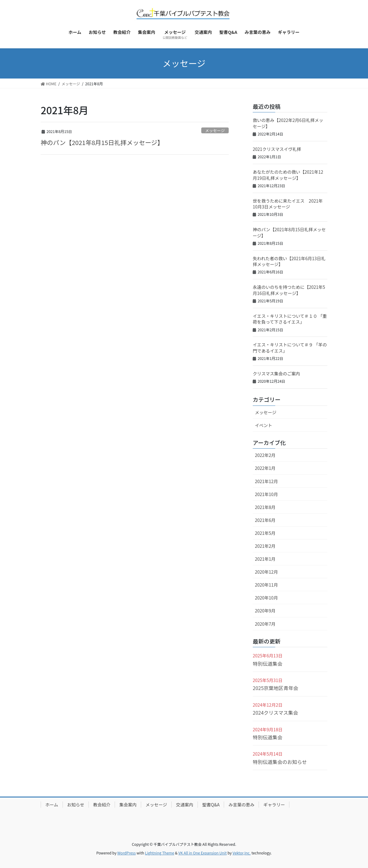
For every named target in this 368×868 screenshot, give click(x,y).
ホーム (52, 805)
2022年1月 (265, 468)
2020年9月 (265, 611)
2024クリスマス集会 (275, 713)
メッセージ (215, 130)
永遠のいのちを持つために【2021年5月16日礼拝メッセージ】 (289, 290)
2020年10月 (266, 598)
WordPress (127, 853)
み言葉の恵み (241, 805)
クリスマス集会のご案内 (276, 373)
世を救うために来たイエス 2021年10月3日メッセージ (288, 204)
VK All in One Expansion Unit (203, 853)
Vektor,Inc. (241, 853)
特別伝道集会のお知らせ (280, 762)
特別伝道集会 (268, 664)
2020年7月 (265, 624)
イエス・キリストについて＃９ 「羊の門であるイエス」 (290, 348)
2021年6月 (265, 520)
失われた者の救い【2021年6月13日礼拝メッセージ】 (289, 261)
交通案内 (185, 805)
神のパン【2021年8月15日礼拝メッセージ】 (102, 142)
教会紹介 (102, 805)
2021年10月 (266, 494)
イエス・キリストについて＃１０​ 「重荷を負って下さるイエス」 (290, 319)
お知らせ (76, 805)
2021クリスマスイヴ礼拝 (277, 149)
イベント (264, 425)
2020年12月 (266, 572)
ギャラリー (274, 805)
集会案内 (128, 805)
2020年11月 (266, 585)
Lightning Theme (159, 853)
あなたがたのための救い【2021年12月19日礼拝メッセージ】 (288, 175)
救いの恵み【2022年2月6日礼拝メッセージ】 (288, 123)
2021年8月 (265, 507)
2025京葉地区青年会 (276, 688)
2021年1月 (265, 559)
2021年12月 (266, 481)
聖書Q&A (211, 805)
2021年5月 (265, 533)
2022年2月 (265, 455)
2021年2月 (265, 546)
